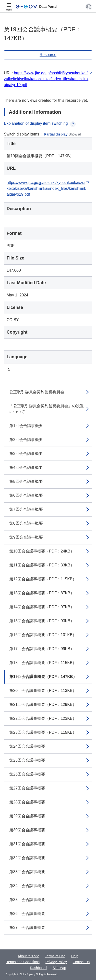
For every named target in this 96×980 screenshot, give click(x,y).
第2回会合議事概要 (26, 440)
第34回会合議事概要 (27, 886)
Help (75, 956)
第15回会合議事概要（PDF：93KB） (42, 621)
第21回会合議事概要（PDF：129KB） (43, 704)
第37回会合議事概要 (27, 928)
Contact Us (81, 962)
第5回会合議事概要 (26, 481)
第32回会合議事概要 (27, 858)
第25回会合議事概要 (27, 760)
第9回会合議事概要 (26, 537)
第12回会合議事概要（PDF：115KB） (43, 579)
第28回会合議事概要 (27, 802)
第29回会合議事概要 (27, 816)
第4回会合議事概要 (26, 467)
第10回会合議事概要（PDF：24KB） (42, 551)
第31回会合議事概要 (27, 844)
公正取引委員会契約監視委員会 (37, 392)
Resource (48, 55)
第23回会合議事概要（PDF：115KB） (43, 732)
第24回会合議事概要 (27, 746)
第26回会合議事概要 (27, 774)
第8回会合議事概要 (26, 523)
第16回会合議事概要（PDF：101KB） (43, 635)
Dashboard (38, 968)
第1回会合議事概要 (26, 426)
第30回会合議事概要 (27, 830)
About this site (28, 956)
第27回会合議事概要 (27, 788)
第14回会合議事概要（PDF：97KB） (42, 607)
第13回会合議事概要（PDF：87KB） (42, 593)
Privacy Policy (56, 962)
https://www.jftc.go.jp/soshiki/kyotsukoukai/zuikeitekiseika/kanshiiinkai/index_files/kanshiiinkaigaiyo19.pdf (46, 79)
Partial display (56, 134)
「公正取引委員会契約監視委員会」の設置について (47, 409)
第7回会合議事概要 (26, 509)
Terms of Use (55, 956)
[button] (89, 7)
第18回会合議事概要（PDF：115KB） (43, 663)
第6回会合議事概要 (26, 495)
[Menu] (9, 7)
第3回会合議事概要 (26, 454)
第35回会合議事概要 (27, 900)
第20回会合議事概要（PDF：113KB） (43, 691)
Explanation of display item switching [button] (40, 123)
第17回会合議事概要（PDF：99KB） (42, 649)
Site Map (59, 968)
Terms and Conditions (23, 962)
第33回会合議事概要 (27, 872)
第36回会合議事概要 (27, 914)
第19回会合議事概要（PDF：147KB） (43, 677)
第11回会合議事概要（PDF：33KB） (42, 565)
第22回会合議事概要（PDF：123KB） (43, 718)
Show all (75, 134)
